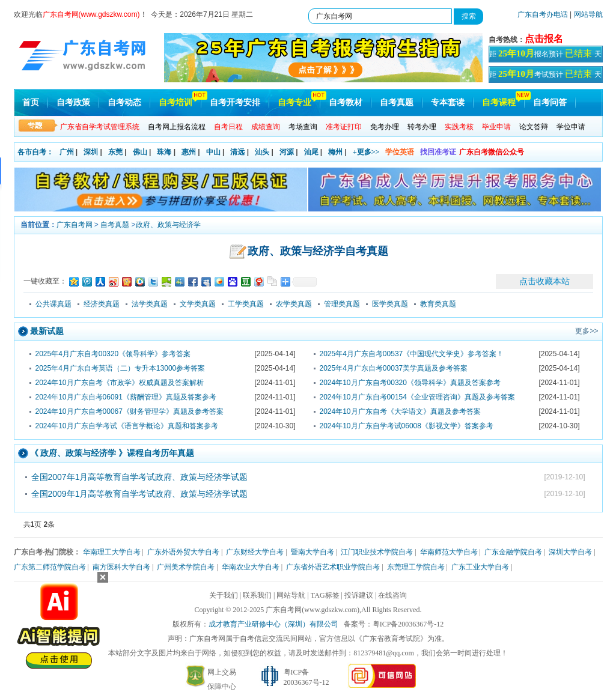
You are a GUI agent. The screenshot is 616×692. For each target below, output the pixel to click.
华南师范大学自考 (449, 552)
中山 (213, 152)
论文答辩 (534, 127)
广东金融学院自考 (513, 552)
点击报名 (544, 39)
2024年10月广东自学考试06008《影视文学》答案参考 (407, 426)
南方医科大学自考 (121, 567)
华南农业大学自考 (251, 567)
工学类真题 (246, 304)
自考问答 (550, 102)
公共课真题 (53, 304)
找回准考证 (438, 152)
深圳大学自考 (570, 552)
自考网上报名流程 (177, 127)
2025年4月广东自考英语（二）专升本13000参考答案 (120, 368)
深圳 (91, 152)
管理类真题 (342, 304)
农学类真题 (294, 304)
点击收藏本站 (544, 281)
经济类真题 (102, 304)
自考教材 (346, 102)
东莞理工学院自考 (416, 567)
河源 (287, 152)
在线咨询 (392, 595)
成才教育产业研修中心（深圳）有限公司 (273, 624)
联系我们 (257, 595)
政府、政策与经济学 (168, 225)
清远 (237, 152)
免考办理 (385, 127)
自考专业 (294, 102)
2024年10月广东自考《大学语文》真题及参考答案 (400, 411)
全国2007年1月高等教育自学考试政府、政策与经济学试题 (140, 477)
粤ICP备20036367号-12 (408, 624)
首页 (31, 102)
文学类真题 (198, 304)
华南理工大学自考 (112, 552)
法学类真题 (150, 304)
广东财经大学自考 (255, 552)
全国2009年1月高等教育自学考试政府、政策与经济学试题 (140, 494)
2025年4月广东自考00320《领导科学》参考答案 (113, 354)
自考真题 (397, 102)
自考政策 (73, 102)
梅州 (335, 152)
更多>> (587, 331)
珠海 (164, 152)
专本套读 (448, 102)
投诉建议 (359, 595)
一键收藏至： (45, 281)
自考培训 (175, 102)
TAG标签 (325, 595)
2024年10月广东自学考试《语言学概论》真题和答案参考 (127, 426)
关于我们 (224, 595)
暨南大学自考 (313, 552)
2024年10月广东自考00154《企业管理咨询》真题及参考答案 (417, 397)
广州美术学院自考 (186, 567)
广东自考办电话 (543, 14)
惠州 (189, 152)
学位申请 (571, 127)
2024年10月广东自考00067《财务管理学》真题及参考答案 (130, 411)
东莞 (115, 152)
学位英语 (400, 152)
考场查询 (303, 127)
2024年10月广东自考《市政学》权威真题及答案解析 (120, 383)
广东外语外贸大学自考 (183, 552)
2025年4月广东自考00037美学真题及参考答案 (394, 368)
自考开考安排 (235, 102)
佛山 (140, 152)
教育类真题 (438, 304)
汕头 (262, 152)
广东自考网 (75, 225)
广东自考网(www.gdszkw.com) (313, 610)
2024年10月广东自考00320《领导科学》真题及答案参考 (410, 383)
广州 (67, 152)
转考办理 (422, 127)
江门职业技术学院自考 (377, 552)
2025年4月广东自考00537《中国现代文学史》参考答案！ (412, 354)
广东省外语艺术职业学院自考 (333, 567)
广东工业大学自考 (480, 567)
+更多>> (366, 152)
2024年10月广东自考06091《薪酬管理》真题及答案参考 (126, 397)
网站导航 (588, 14)
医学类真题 (390, 304)
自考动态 (124, 102)
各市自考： (35, 152)
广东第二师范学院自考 (50, 567)
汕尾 (311, 152)
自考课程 (499, 102)
